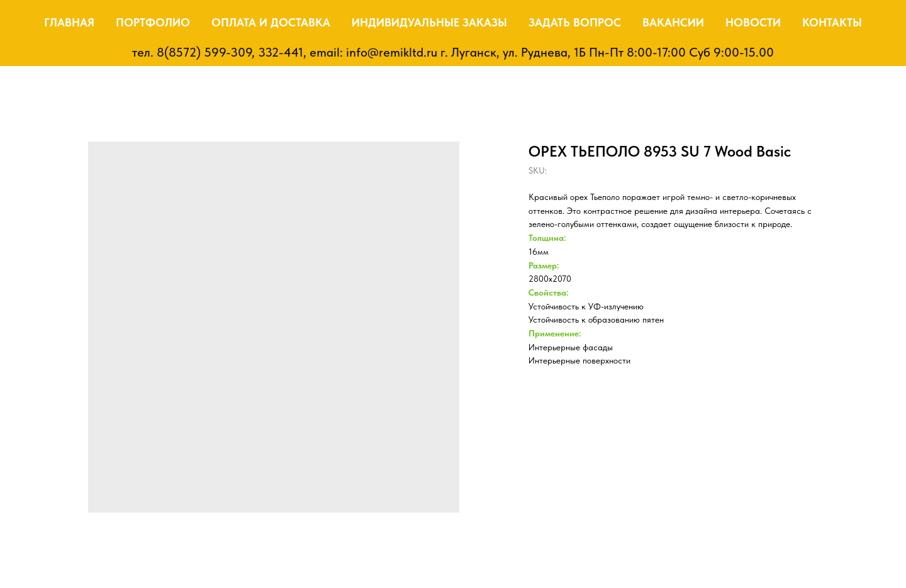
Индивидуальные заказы (429, 22)
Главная (69, 22)
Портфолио (153, 22)
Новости (753, 22)
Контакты (832, 22)
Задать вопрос (575, 22)
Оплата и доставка (271, 22)
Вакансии (673, 22)
